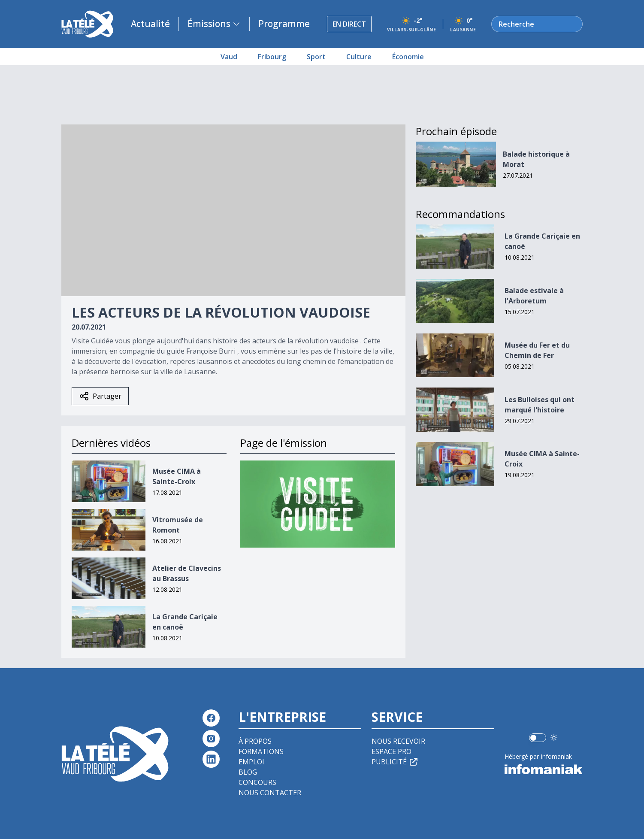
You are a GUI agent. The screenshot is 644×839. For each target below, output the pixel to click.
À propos (255, 741)
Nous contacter (270, 793)
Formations (261, 751)
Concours (257, 782)
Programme (284, 24)
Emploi (251, 762)
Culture (359, 57)
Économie (408, 57)
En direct (349, 24)
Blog (248, 772)
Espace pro (392, 751)
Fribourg (272, 57)
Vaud (229, 57)
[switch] (538, 738)
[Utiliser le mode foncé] (554, 738)
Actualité (150, 24)
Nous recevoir (398, 741)
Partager (100, 396)
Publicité (395, 762)
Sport (316, 57)
